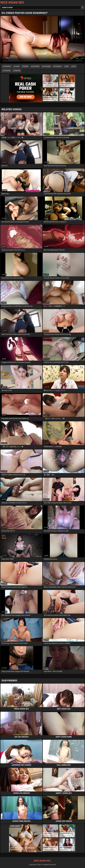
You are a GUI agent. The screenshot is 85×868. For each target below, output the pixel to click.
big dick (18, 71)
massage (47, 66)
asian (17, 66)
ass (74, 66)
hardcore (58, 66)
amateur (8, 66)
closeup (8, 71)
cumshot (36, 66)
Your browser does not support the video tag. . (42, 40)
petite (26, 66)
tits (67, 66)
